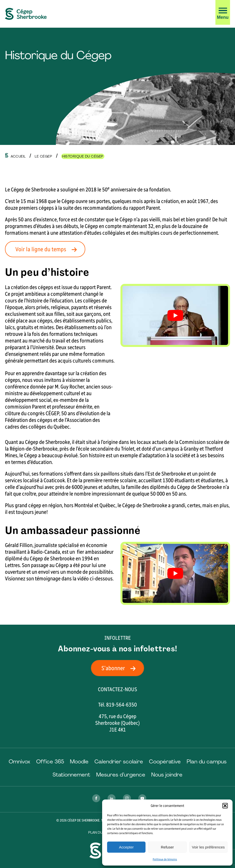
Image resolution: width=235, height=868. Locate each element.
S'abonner (120, 668)
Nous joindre (167, 775)
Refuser (167, 847)
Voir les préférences (208, 847)
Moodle (79, 762)
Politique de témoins (165, 859)
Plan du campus (207, 762)
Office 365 (50, 762)
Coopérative (165, 762)
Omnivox (19, 762)
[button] (225, 806)
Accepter (126, 847)
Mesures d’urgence (121, 775)
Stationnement (71, 775)
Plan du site (99, 832)
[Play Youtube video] (175, 316)
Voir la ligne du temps (48, 249)
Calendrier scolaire (119, 762)
